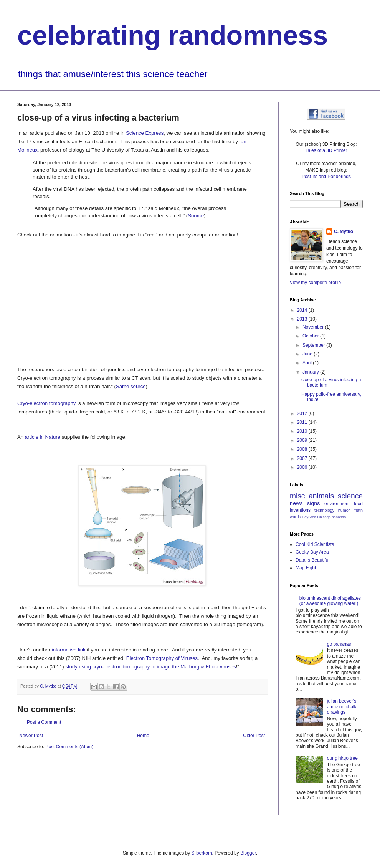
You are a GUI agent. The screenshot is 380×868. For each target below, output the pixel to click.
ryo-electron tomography (123, 667)
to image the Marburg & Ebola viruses (194, 667)
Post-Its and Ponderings (326, 177)
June (308, 354)
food (358, 504)
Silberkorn (202, 853)
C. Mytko (344, 231)
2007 (303, 458)
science (350, 496)
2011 (303, 422)
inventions (300, 510)
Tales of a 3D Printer (326, 150)
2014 (303, 310)
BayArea (309, 517)
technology (324, 510)
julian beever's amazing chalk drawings (342, 707)
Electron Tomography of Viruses (162, 658)
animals (321, 496)
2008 (303, 449)
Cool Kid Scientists (315, 544)
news (296, 503)
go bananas (339, 644)
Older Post (254, 736)
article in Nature (43, 437)
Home (143, 736)
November (314, 327)
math (358, 510)
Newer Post (31, 736)
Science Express (145, 133)
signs (314, 503)
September (314, 345)
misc (297, 496)
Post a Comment (44, 722)
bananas (339, 517)
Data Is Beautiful (312, 560)
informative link (69, 650)
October (311, 336)
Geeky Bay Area (312, 552)
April (308, 363)
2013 (303, 319)
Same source (131, 386)
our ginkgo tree (342, 758)
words (295, 517)
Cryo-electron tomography (46, 403)
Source (196, 216)
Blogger (248, 853)
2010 (303, 431)
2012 (303, 413)
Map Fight (306, 568)
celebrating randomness (173, 35)
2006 (303, 467)
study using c (80, 667)
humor (344, 510)
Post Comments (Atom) (69, 747)
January (311, 372)
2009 (303, 440)
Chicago (324, 517)
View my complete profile (315, 283)
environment (337, 504)
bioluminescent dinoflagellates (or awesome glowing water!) (330, 601)
